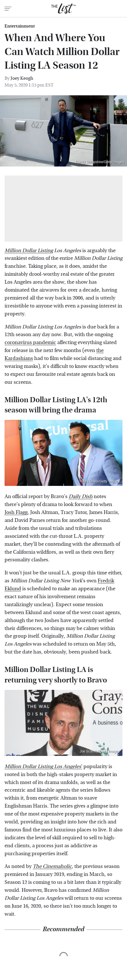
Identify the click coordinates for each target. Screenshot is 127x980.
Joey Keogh (22, 78)
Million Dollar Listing (29, 251)
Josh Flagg (16, 512)
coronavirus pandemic (30, 343)
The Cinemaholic (52, 866)
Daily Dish (81, 497)
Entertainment (20, 26)
